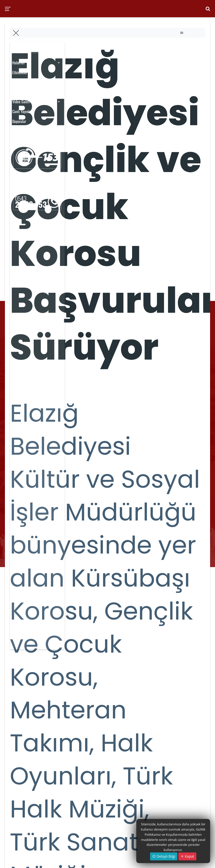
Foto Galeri (20, 92)
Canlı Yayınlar (22, 111)
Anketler (18, 131)
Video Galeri (21, 102)
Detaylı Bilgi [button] (164, 856)
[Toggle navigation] (182, 33)
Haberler (19, 63)
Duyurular (19, 121)
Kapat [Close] (187, 856)
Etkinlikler (20, 72)
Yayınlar (18, 82)
